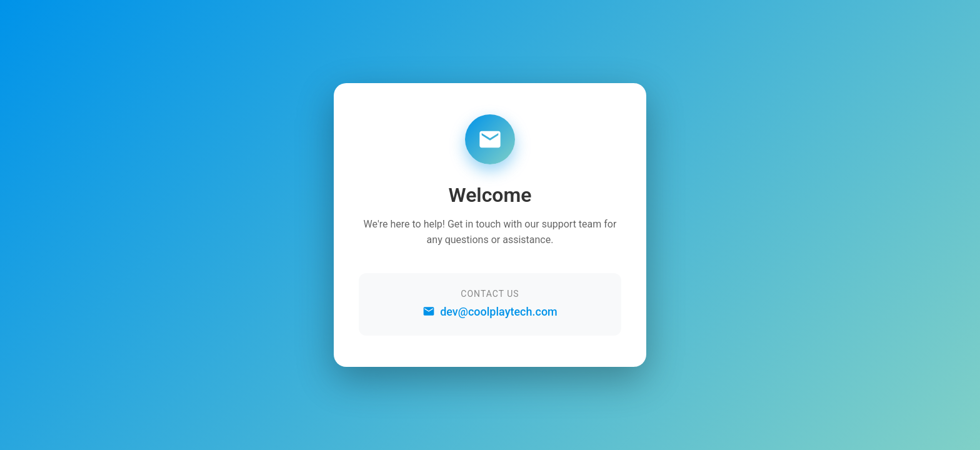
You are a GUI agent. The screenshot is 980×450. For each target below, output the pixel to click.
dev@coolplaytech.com (490, 312)
